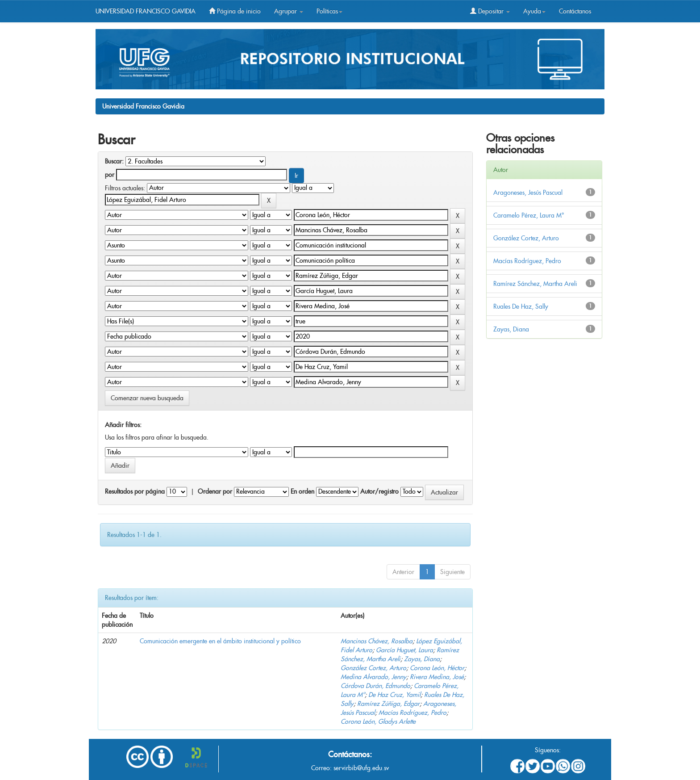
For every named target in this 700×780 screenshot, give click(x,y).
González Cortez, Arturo (373, 668)
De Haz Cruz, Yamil (394, 695)
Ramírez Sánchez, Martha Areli (535, 284)
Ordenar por (215, 491)
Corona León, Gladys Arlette (378, 721)
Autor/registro (379, 491)
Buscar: (114, 161)
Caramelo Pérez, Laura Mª (529, 215)
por (110, 175)
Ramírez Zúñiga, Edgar (388, 704)
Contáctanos (575, 11)
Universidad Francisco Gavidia (143, 106)
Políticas (329, 11)
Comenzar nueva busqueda (147, 398)
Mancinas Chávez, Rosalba (377, 641)
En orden (302, 491)
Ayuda (534, 11)
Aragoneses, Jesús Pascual (528, 193)
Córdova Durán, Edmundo (375, 686)
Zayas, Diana (422, 659)
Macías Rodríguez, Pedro (412, 713)
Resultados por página (135, 491)
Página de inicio (235, 11)
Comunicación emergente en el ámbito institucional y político (220, 641)
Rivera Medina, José (437, 677)
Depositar (490, 11)
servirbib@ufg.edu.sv (361, 768)
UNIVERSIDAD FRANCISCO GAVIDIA (146, 11)
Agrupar (289, 11)
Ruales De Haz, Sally (521, 306)
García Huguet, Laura (404, 650)
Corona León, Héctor (437, 668)
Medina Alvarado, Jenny (373, 677)
